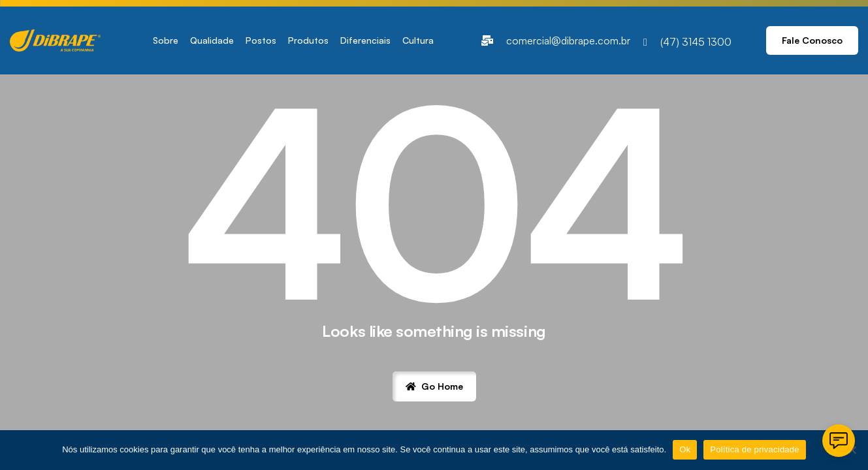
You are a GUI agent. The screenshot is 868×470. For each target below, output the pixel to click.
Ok (685, 449)
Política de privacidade (755, 449)
